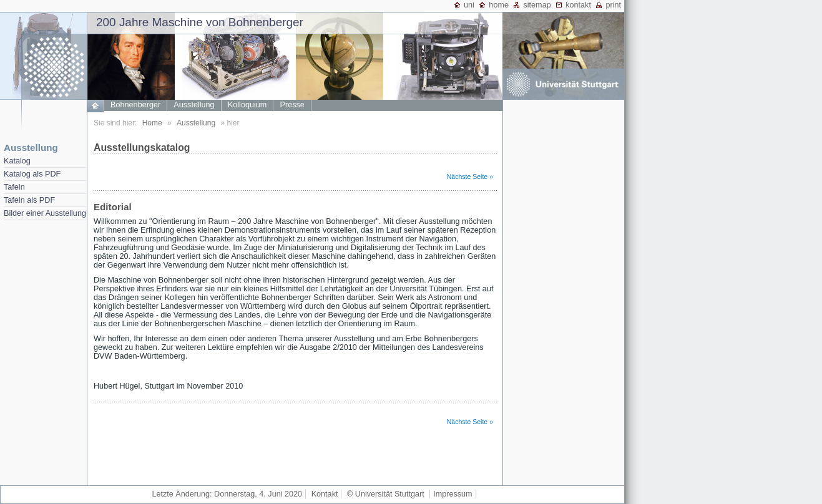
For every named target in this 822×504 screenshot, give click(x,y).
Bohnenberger (135, 105)
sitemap (537, 5)
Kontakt (325, 494)
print (613, 5)
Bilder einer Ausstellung (45, 213)
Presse (292, 105)
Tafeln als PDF (29, 200)
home (499, 5)
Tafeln (14, 187)
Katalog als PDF (32, 174)
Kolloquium (247, 105)
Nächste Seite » (470, 177)
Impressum (453, 494)
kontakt (578, 5)
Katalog (17, 161)
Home (152, 123)
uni (469, 5)
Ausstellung (31, 148)
